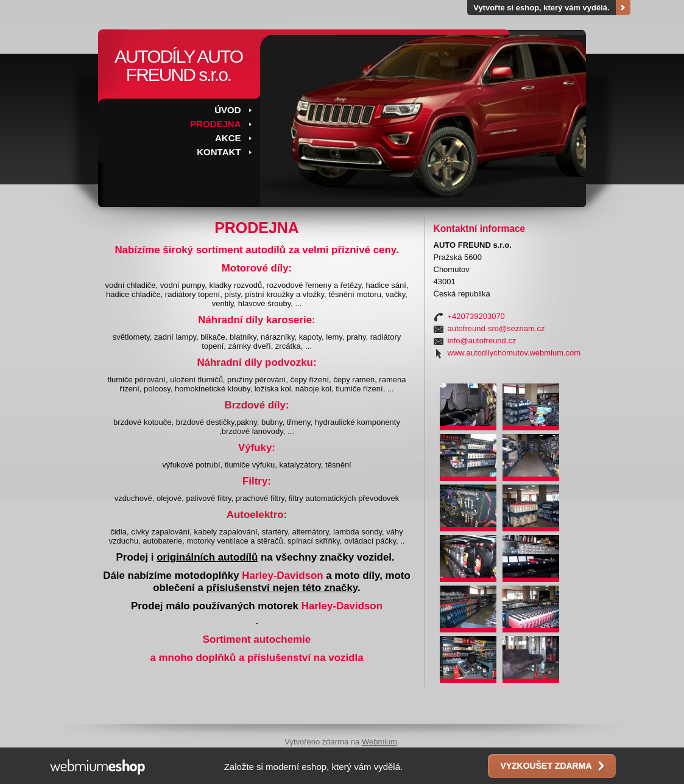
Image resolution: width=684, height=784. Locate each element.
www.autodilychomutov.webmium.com (514, 353)
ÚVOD (227, 110)
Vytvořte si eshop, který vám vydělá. (541, 8)
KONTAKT (219, 152)
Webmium (379, 742)
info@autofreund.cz (482, 341)
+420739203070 (476, 316)
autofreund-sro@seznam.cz (496, 328)
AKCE (228, 138)
